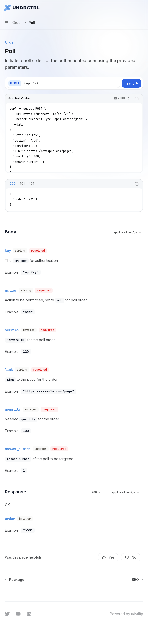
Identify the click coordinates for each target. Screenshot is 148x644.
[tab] (13, 184)
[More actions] (142, 8)
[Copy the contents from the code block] (137, 99)
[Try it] (132, 83)
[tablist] (69, 184)
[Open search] (132, 8)
